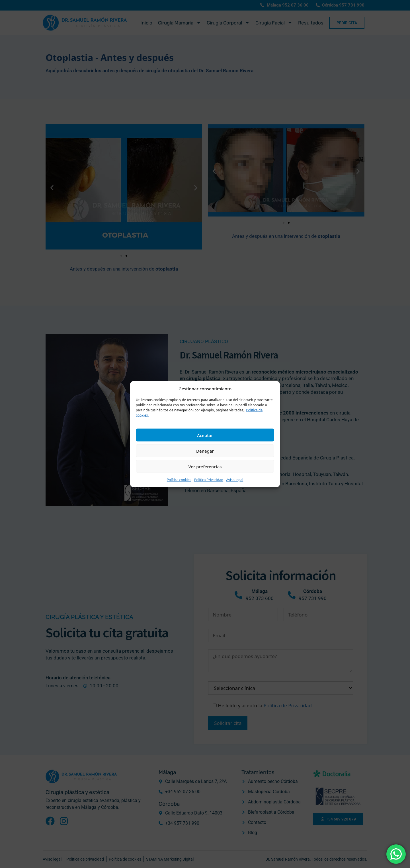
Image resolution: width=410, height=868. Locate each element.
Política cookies (179, 480)
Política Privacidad (209, 480)
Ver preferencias (205, 466)
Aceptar (205, 435)
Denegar (205, 451)
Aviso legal (235, 480)
